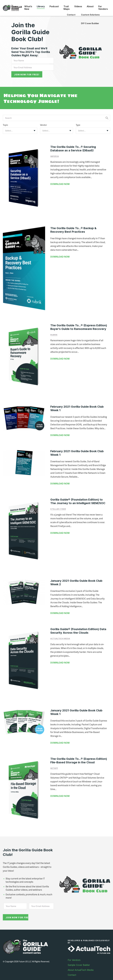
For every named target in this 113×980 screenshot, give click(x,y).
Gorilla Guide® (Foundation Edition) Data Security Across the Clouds (78, 626)
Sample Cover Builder (79, 957)
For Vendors (103, 8)
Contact (72, 967)
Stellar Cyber (58, 505)
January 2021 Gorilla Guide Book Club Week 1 (76, 706)
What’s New (29, 8)
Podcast (55, 6)
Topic (5, 125)
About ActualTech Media (81, 962)
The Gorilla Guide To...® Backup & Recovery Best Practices (73, 228)
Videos (79, 6)
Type (78, 125)
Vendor (43, 125)
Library (42, 6)
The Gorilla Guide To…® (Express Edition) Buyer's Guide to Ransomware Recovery (79, 324)
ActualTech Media (60, 633)
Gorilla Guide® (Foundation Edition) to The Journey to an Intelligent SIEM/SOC (78, 497)
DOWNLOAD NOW (60, 184)
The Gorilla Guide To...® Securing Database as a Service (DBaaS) (73, 148)
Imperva (55, 156)
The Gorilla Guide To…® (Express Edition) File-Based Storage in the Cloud (79, 754)
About (90, 6)
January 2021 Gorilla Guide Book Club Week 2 (76, 577)
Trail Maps (67, 8)
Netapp (54, 761)
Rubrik (54, 332)
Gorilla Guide (13, 8)
